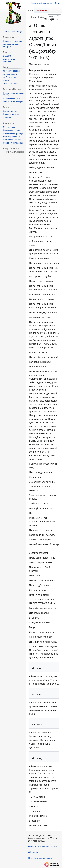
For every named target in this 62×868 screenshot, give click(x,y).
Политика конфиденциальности (43, 846)
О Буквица (33, 852)
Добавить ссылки (16, 152)
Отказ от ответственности (40, 858)
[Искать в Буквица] (54, 17)
